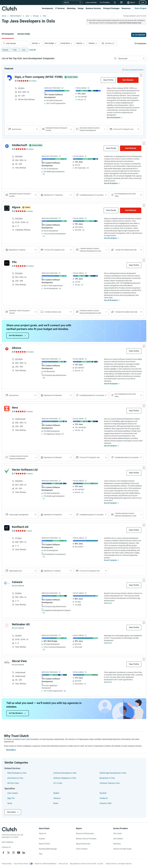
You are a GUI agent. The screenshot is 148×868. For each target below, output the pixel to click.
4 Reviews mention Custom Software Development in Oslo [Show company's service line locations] (90, 312)
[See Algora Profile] (7, 208)
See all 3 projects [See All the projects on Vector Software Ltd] (110, 503)
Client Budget (49, 43)
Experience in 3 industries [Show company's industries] (53, 457)
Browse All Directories (85, 834)
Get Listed (117, 834)
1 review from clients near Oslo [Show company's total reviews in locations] (126, 250)
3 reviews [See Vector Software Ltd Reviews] (29, 474)
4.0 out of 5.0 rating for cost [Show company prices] (90, 571)
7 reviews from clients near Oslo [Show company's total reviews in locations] (126, 312)
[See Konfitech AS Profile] (7, 528)
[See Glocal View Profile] (7, 662)
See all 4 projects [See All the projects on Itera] (110, 446)
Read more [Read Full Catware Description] (108, 603)
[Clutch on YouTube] (19, 853)
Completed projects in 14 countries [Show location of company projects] (92, 395)
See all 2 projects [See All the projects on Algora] (110, 238)
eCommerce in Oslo (15, 778)
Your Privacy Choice (21, 864)
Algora (16, 207)
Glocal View (19, 661)
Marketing (71, 8)
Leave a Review (91, 2)
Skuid (10, 803)
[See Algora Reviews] (20, 211)
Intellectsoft (20, 145)
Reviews (92, 43)
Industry (79, 43)
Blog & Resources (83, 844)
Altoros (17, 348)
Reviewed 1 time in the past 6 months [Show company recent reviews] (19, 312)
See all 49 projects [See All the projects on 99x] (111, 300)
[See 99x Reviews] (20, 266)
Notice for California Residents (46, 864)
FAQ (41, 854)
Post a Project (140, 8)
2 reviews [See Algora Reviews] (29, 211)
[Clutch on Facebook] (3, 853)
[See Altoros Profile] (7, 349)
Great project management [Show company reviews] (19, 515)
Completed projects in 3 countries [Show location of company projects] (91, 515)
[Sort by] (132, 58)
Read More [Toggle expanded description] (11, 750)
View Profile (108, 80)
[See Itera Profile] (7, 409)
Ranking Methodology (48, 849)
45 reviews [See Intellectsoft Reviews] (30, 149)
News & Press (44, 844)
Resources (126, 8)
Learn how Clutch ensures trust (130, 23)
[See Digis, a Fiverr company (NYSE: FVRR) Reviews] (23, 81)
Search (67, 2)
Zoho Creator (13, 793)
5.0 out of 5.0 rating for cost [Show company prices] (54, 250)
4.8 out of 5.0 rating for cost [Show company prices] (123, 129)
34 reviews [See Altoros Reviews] (30, 352)
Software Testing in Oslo (110, 783)
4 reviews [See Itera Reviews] (29, 412)
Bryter (56, 803)
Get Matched (140, 35)
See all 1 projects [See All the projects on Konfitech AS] (110, 560)
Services (35, 43)
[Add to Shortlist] (141, 75)
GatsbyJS (104, 798)
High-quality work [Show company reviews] (15, 571)
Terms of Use (63, 864)
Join (143, 2)
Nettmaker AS (21, 624)
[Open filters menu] (108, 43)
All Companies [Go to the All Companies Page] (8, 34)
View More (11, 812)
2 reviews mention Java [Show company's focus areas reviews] (53, 312)
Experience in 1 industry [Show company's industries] (17, 250)
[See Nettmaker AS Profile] (7, 625)
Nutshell (103, 793)
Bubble (56, 793)
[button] (36, 43)
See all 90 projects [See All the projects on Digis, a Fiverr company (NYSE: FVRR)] (114, 117)
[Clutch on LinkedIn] (24, 853)
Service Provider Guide (122, 849)
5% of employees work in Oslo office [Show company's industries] (125, 395)
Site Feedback (7, 842)
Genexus (57, 798)
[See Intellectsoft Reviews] (20, 149)
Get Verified (118, 839)
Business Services (93, 8)
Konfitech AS (20, 527)
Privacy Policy (7, 864)
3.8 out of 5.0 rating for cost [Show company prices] (90, 457)
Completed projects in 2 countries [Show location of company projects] (127, 457)
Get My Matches (16, 335)
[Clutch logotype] (9, 829)
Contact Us (6, 847)
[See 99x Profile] (7, 263)
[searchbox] (16, 43)
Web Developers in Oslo (17, 773)
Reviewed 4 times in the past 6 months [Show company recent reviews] (20, 195)
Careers (42, 839)
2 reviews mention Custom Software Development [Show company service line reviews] (19, 457)
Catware (17, 582)
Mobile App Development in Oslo (113, 773)
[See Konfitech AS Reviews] (20, 531)
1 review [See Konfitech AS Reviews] (29, 531)
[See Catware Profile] (7, 583)
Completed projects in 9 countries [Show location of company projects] (91, 195)
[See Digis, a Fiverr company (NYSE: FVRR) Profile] (10, 78)
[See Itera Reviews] (20, 411)
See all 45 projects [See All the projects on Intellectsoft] (111, 183)
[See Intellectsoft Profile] (7, 146)
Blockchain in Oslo (107, 778)
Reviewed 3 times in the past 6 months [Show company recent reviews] (56, 129)
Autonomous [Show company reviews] (17, 129)
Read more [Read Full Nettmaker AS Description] (108, 643)
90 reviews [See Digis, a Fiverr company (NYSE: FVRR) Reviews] (33, 81)
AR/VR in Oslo (13, 783)
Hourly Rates (65, 43)
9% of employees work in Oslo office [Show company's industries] (125, 195)
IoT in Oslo (58, 783)
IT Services (60, 8)
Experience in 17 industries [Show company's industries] (53, 195)
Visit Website (128, 80)
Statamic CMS (106, 803)
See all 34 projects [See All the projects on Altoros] (111, 384)
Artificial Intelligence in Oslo (65, 778)
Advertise (117, 844)
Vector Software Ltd (25, 470)
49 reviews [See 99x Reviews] (30, 266)
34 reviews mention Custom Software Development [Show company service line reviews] (89, 129)
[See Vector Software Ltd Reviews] (20, 474)
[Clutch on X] (8, 853)
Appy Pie (11, 798)
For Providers (105, 2)
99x (14, 262)
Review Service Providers (86, 839)
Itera (15, 408)
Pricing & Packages (111, 8)
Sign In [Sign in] (133, 2)
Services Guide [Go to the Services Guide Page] (24, 34)
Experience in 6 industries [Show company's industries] (53, 395)
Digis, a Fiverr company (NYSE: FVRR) (39, 77)
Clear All (33, 50)
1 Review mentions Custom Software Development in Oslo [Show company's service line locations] (90, 250)
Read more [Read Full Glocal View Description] (108, 682)
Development (47, 8)
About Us (43, 834)
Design (81, 8)
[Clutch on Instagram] (14, 853)
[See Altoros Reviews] (20, 352)
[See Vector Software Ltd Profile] (7, 471)
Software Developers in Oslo (65, 773)
